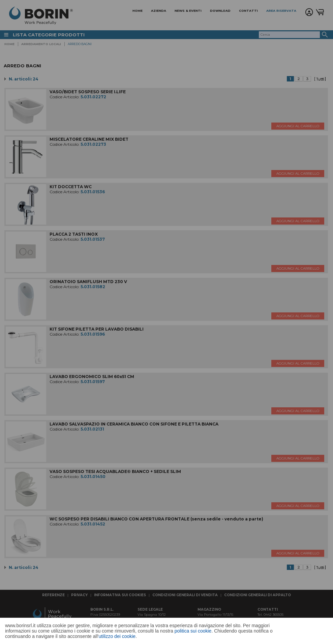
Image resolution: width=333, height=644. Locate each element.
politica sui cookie (193, 631)
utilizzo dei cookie (117, 636)
